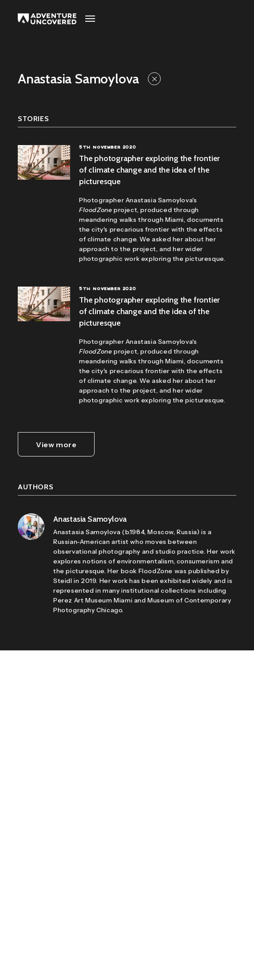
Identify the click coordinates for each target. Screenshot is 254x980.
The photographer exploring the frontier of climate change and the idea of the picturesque (149, 170)
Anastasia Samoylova (90, 519)
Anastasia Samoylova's (161, 200)
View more (56, 445)
